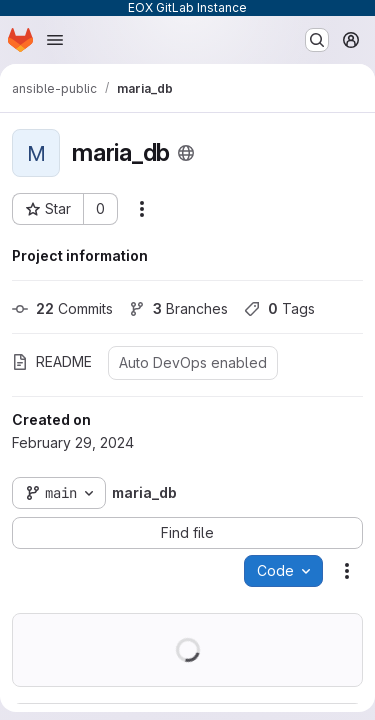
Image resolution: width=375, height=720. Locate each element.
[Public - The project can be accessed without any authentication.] (186, 153)
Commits (62, 308)
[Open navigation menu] (55, 40)
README (52, 361)
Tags (279, 308)
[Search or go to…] (317, 40)
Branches (178, 308)
